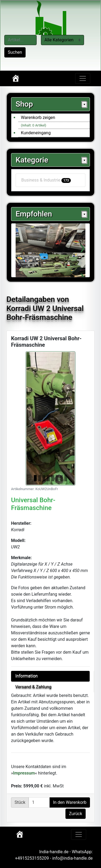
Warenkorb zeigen (38, 117)
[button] (29, 418)
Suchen (15, 52)
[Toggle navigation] (83, 78)
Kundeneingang (36, 133)
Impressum (24, 773)
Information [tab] (27, 676)
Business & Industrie (46, 180)
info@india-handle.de (72, 858)
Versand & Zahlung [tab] (33, 687)
